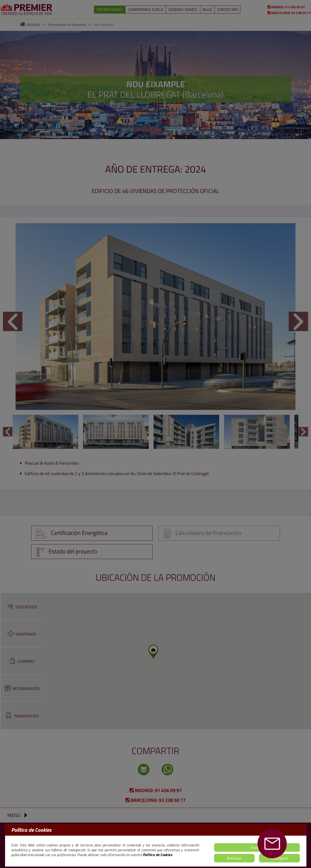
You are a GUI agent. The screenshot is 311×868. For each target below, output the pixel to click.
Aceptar (257, 847)
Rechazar (234, 858)
